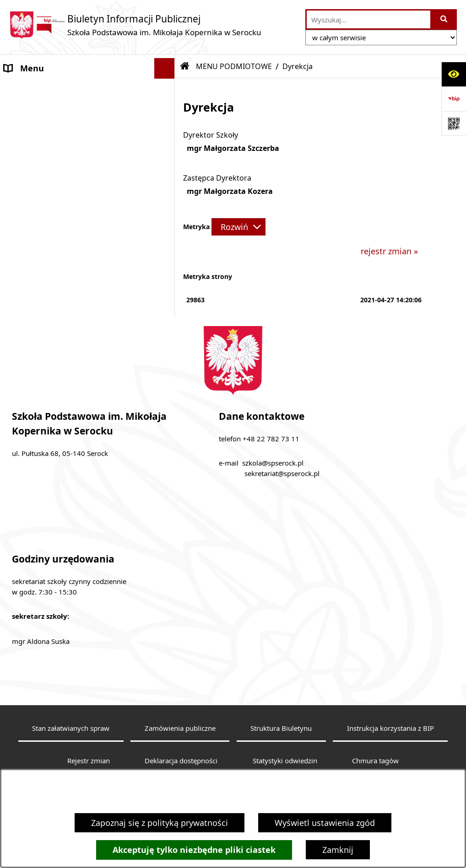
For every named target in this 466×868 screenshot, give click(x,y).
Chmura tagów (375, 761)
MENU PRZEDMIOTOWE (50, 221)
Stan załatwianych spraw (71, 728)
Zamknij (338, 850)
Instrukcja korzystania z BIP (390, 728)
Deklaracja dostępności (181, 761)
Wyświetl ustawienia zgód (325, 823)
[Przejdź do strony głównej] (135, 25)
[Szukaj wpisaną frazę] (444, 19)
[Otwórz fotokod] (454, 123)
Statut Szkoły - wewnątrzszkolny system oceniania (66, 268)
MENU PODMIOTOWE (46, 89)
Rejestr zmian (89, 761)
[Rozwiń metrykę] (238, 227)
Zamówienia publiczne (180, 728)
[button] (167, 89)
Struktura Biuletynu (281, 728)
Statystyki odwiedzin (285, 761)
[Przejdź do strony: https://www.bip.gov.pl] (454, 99)
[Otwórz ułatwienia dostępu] (454, 74)
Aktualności (27, 241)
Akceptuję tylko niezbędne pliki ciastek (194, 850)
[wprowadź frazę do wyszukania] (368, 19)
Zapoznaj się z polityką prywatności (160, 823)
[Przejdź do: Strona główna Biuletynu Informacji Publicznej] (185, 66)
